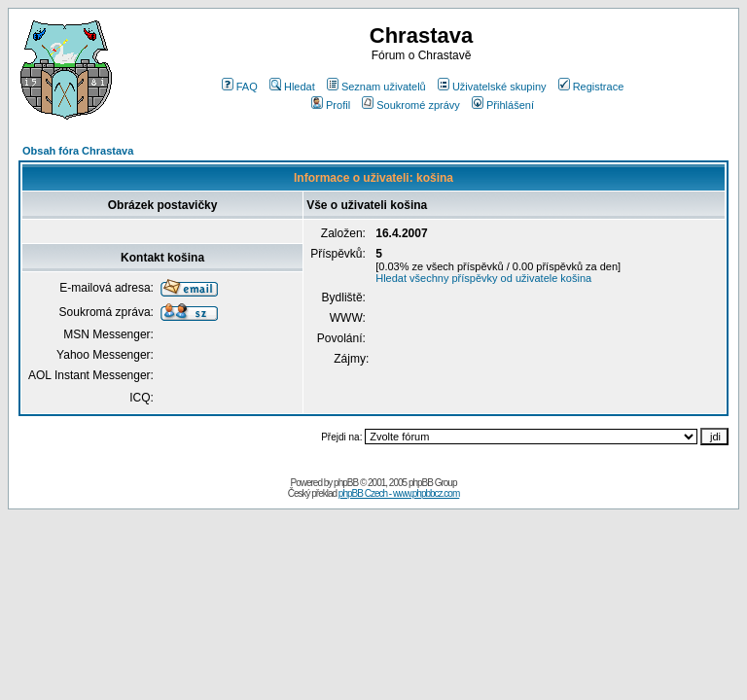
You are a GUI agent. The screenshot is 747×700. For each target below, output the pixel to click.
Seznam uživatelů (376, 87)
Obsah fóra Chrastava (78, 151)
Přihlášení (503, 105)
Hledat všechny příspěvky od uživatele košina (483, 278)
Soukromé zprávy (411, 105)
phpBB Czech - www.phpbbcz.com (399, 493)
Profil (331, 105)
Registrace (591, 87)
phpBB (346, 483)
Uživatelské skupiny (492, 87)
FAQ (240, 87)
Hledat (292, 87)
